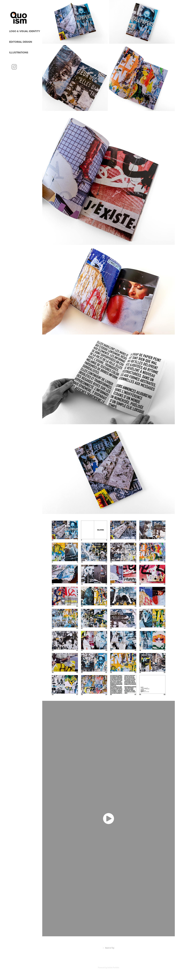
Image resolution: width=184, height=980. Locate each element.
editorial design (21, 42)
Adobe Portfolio (113, 968)
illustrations (19, 52)
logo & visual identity (25, 31)
